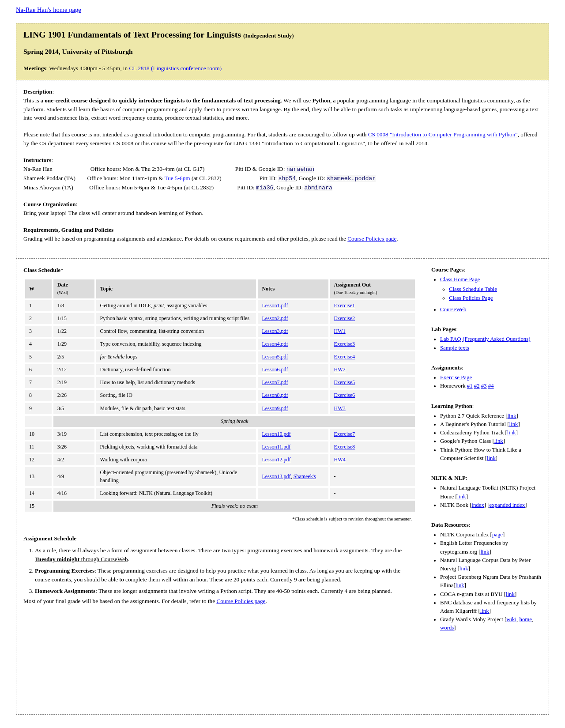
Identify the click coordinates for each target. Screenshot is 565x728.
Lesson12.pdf (276, 460)
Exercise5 (345, 382)
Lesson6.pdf (275, 370)
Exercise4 (345, 357)
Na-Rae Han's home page (49, 10)
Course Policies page (372, 239)
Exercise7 (345, 434)
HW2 (340, 370)
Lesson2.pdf (275, 318)
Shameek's (305, 476)
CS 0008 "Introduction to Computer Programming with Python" (443, 134)
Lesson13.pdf (276, 476)
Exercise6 (345, 395)
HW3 (340, 408)
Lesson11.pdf (276, 447)
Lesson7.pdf (275, 382)
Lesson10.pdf (276, 434)
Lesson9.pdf (275, 408)
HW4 (340, 460)
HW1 (340, 331)
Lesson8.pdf (275, 395)
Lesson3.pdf (275, 331)
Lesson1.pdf (275, 306)
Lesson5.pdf (275, 357)
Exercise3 (345, 344)
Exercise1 (345, 306)
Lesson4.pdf (275, 344)
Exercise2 (345, 318)
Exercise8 (345, 447)
